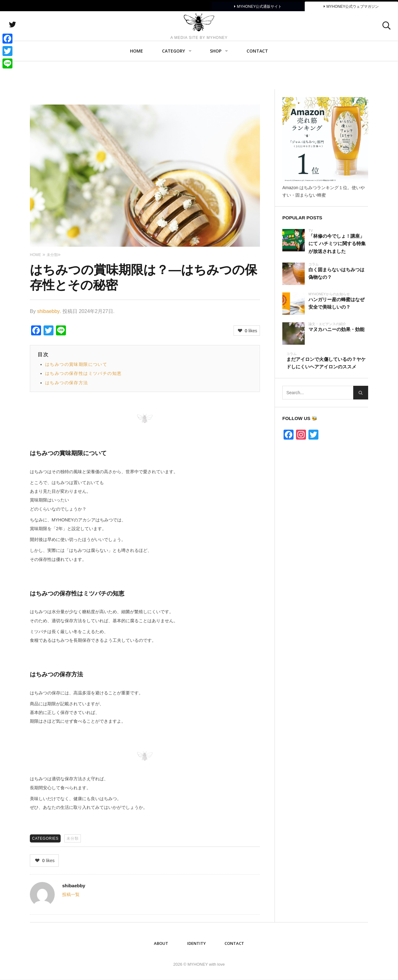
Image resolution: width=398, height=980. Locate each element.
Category (174, 79)
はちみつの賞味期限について (76, 364)
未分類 (72, 838)
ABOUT (161, 943)
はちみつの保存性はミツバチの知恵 (83, 373)
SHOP (216, 79)
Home (137, 79)
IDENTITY (197, 943)
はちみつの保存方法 (67, 383)
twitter (45, 39)
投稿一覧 (71, 894)
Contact (257, 79)
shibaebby (48, 311)
